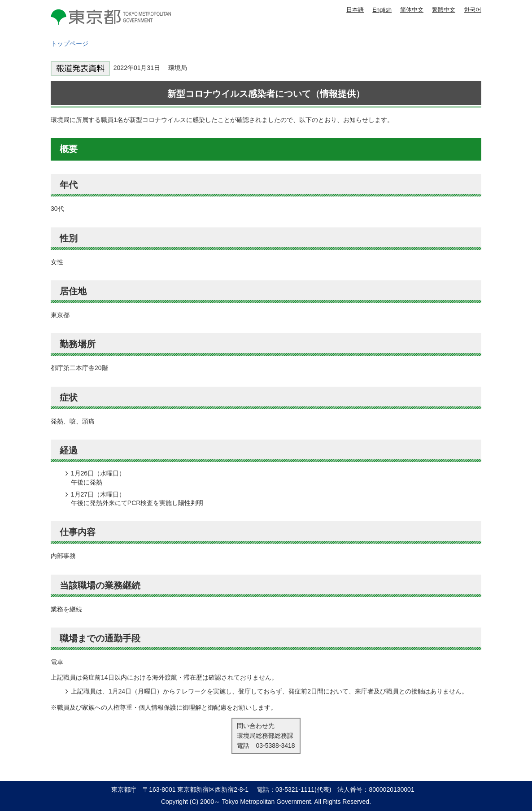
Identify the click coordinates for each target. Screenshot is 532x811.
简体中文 (412, 10)
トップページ (70, 44)
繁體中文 (444, 10)
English (382, 10)
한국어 (473, 10)
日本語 (355, 10)
